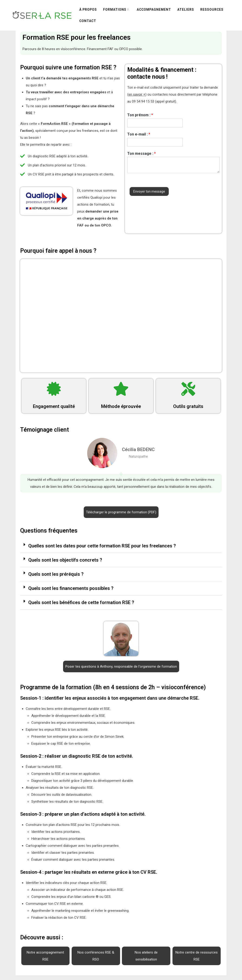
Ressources (212, 10)
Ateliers (186, 10)
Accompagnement (154, 10)
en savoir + (137, 94)
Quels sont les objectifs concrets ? (65, 560)
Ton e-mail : (139, 134)
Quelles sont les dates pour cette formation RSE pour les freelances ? (102, 546)
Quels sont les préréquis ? (56, 574)
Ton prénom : (140, 115)
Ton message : (142, 154)
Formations (115, 10)
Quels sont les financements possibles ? (71, 588)
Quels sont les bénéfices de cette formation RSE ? (81, 602)
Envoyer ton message (149, 191)
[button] (121, 546)
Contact (88, 21)
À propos (88, 10)
